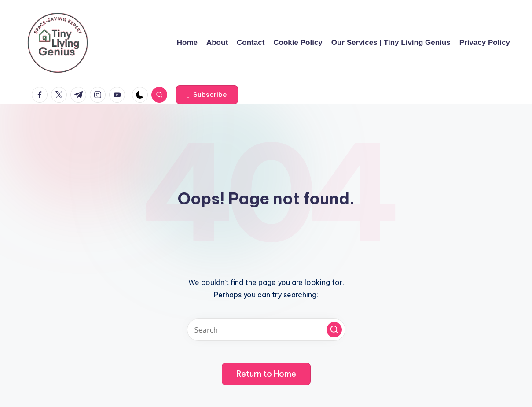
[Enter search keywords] (266, 330)
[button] (207, 95)
